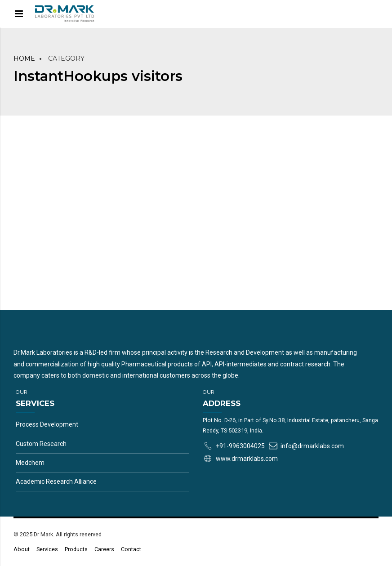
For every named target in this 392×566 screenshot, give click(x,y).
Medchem (30, 463)
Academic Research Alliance (56, 481)
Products (76, 549)
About (22, 549)
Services (47, 549)
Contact (131, 549)
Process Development (47, 424)
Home (24, 58)
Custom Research (41, 444)
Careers (104, 549)
